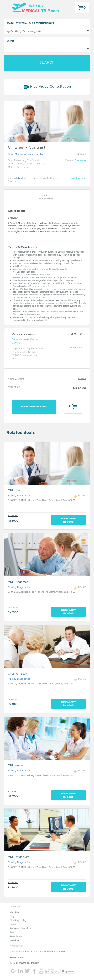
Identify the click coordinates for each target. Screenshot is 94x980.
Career (13, 925)
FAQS (13, 933)
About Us (14, 913)
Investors (14, 941)
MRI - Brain (15, 490)
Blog (12, 917)
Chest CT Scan (17, 674)
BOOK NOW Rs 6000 (68, 520)
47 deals (22, 178)
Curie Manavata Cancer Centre (26, 154)
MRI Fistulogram (19, 857)
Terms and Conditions (20, 929)
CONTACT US (16, 946)
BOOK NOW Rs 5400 (34, 407)
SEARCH (47, 63)
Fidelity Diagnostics (19, 496)
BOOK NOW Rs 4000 (68, 703)
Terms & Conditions (46, 198)
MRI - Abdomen (18, 582)
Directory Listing (18, 921)
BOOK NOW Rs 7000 (68, 795)
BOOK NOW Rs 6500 (68, 612)
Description (46, 195)
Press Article (16, 937)
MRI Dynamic (16, 765)
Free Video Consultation (47, 87)
